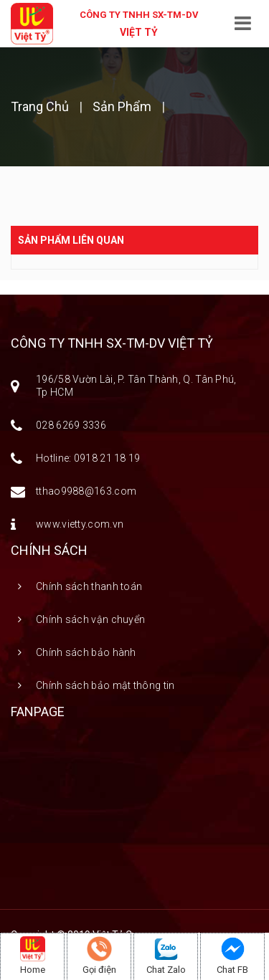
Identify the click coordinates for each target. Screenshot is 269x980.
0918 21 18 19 (107, 458)
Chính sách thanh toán (89, 586)
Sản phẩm (122, 106)
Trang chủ (41, 106)
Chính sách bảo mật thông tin (105, 685)
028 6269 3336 (71, 425)
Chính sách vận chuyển (90, 619)
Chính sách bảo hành (86, 652)
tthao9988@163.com (86, 491)
